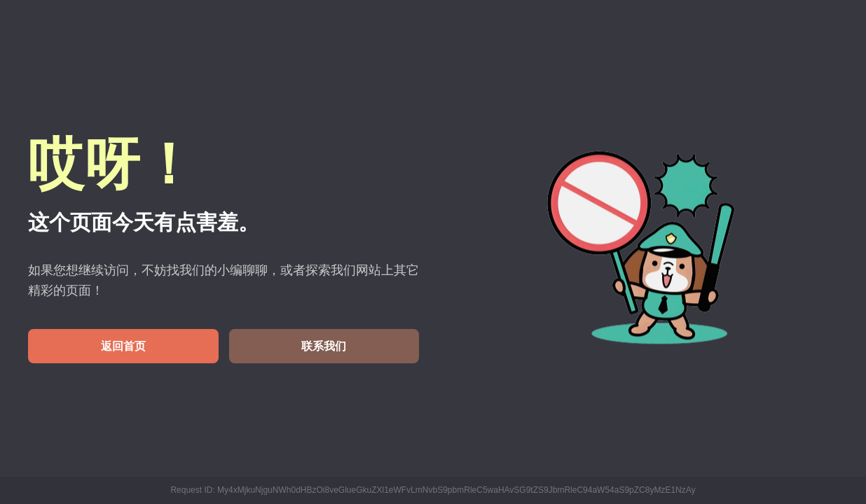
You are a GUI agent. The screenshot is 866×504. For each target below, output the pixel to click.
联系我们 (324, 346)
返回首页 (123, 346)
